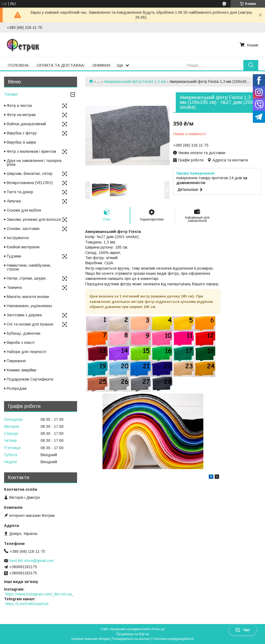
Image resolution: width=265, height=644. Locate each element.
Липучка (14, 201)
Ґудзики (14, 256)
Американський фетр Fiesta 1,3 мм (135, 82)
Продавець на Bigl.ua (132, 634)
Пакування (16, 361)
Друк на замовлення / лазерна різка (34, 162)
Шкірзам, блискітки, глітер (30, 174)
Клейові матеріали (23, 247)
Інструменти (18, 238)
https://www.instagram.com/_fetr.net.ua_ (40, 594)
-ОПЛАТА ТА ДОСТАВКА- (60, 65)
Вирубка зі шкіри (21, 142)
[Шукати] (251, 65)
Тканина (14, 287)
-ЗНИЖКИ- (101, 65)
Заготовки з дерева (24, 315)
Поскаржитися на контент (131, 639)
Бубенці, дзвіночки (24, 333)
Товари (11, 94)
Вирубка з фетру (22, 133)
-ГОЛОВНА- (18, 65)
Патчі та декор (20, 192)
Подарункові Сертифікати (30, 379)
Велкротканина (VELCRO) (30, 183)
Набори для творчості (27, 352)
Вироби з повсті (21, 343)
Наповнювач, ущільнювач (29, 306)
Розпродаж (17, 388)
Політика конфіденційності (173, 639)
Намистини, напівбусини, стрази (29, 267)
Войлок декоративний (26, 124)
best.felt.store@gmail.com (32, 561)
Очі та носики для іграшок (30, 324)
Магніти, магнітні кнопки (28, 297)
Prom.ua (158, 629)
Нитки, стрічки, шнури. (27, 278)
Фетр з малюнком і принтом (31, 151)
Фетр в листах (19, 106)
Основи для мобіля (24, 210)
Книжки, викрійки (21, 370)
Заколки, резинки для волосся (34, 219)
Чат (243, 630)
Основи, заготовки (23, 229)
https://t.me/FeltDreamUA (27, 604)
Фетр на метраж (21, 115)
